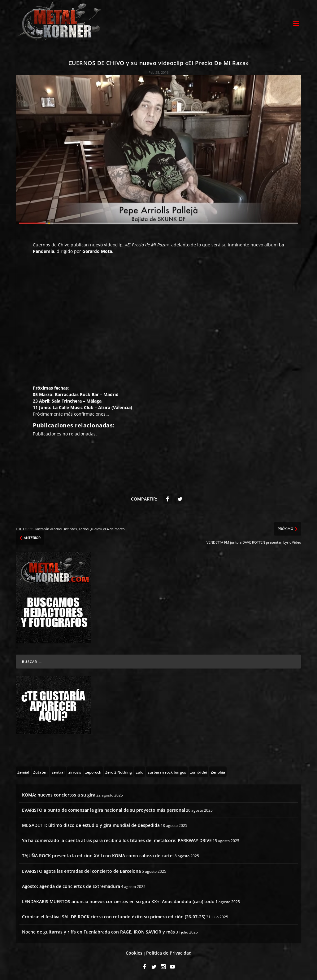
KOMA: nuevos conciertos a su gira (59, 795)
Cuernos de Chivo (51, 245)
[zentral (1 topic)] (58, 772)
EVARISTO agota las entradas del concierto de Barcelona (81, 871)
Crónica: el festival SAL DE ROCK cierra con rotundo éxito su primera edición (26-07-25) (114, 917)
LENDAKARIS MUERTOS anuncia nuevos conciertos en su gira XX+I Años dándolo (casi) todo (118, 901)
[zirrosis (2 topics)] (75, 772)
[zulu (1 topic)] (140, 772)
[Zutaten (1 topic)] (40, 772)
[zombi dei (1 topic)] (198, 772)
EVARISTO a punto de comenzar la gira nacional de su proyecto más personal (104, 810)
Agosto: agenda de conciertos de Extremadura (71, 886)
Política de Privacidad (169, 953)
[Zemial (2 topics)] (23, 772)
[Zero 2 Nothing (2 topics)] (119, 772)
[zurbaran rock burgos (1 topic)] (167, 772)
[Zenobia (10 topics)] (218, 772)
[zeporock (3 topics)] (93, 772)
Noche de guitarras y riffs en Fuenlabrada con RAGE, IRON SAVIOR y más (98, 932)
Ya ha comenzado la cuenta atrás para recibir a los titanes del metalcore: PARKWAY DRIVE (117, 840)
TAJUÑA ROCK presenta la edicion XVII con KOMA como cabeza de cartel (98, 856)
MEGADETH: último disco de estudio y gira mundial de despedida (91, 825)
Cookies (134, 953)
